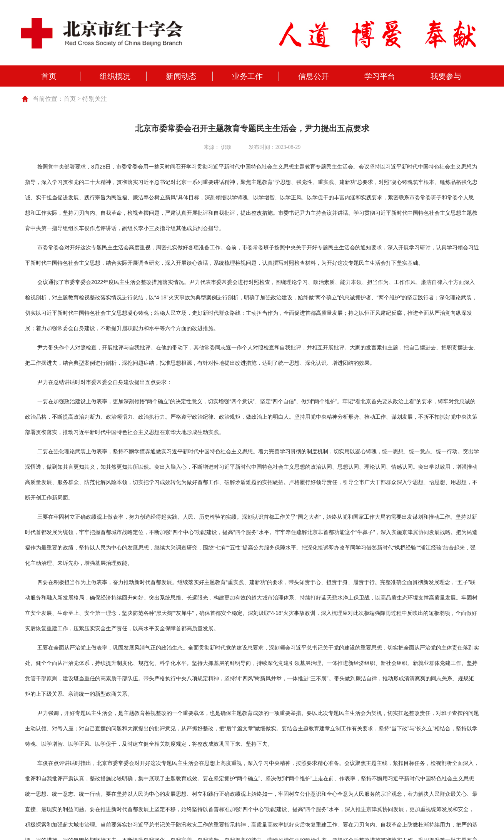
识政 (226, 147)
